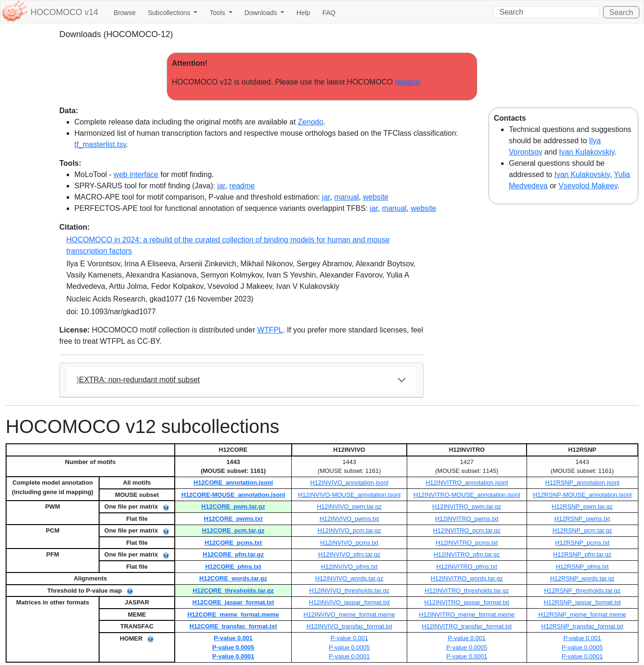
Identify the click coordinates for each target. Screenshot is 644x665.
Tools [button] (218, 13)
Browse (125, 13)
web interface (136, 174)
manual (346, 197)
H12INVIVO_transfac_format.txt (349, 626)
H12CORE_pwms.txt (233, 519)
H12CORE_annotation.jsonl (233, 483)
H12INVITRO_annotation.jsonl (467, 483)
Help (303, 13)
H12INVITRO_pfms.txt (467, 567)
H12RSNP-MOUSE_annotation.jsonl (582, 495)
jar (221, 186)
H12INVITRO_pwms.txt (467, 519)
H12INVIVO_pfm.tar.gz (349, 554)
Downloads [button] (262, 13)
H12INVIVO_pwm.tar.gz (349, 506)
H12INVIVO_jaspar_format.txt (349, 602)
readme (242, 186)
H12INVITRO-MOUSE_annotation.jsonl (467, 495)
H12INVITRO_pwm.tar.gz (467, 506)
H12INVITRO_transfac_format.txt (467, 626)
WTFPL (270, 330)
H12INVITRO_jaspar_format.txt (467, 602)
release (407, 82)
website (376, 197)
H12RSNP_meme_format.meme (582, 615)
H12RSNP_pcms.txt (582, 543)
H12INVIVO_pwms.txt (349, 519)
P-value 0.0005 (233, 647)
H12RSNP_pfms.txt (582, 567)
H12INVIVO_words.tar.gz (349, 578)
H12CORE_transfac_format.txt (233, 626)
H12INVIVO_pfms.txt (349, 567)
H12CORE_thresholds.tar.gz (233, 591)
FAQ (329, 13)
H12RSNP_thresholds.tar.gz (582, 591)
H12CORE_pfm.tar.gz (233, 554)
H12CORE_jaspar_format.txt (233, 602)
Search (621, 12)
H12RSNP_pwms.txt (582, 519)
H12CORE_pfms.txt (233, 567)
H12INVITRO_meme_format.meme (467, 615)
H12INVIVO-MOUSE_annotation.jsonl (349, 495)
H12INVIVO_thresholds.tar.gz (349, 591)
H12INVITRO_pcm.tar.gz (467, 530)
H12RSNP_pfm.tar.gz (582, 554)
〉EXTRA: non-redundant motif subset (138, 380)
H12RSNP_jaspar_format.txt (582, 602)
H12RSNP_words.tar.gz (582, 578)
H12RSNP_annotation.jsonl (582, 483)
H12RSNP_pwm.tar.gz (582, 506)
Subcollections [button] (170, 13)
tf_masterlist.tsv (100, 144)
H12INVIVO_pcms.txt (349, 543)
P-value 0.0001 (233, 656)
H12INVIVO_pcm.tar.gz (349, 530)
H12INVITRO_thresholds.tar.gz (467, 591)
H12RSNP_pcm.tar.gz (582, 530)
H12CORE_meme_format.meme (233, 615)
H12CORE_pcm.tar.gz (233, 530)
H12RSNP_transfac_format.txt (582, 626)
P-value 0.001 (233, 638)
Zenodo (310, 122)
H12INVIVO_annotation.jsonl (349, 483)
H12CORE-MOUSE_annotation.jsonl (233, 495)
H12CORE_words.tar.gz (233, 578)
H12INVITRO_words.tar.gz (467, 578)
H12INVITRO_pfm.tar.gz (467, 554)
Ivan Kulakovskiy (587, 152)
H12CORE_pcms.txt (233, 543)
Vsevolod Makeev (588, 186)
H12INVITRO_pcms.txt (467, 543)
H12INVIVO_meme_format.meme (349, 615)
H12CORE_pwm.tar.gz (233, 506)
